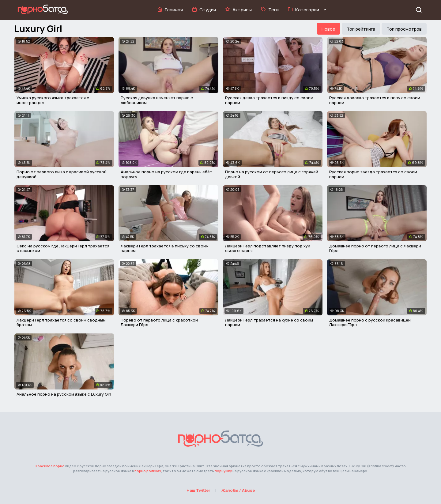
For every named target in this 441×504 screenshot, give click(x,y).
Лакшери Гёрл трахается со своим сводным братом (61, 322)
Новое (328, 29)
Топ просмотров (404, 29)
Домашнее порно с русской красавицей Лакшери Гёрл (370, 322)
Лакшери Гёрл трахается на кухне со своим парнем (269, 322)
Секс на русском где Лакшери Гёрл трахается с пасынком (63, 248)
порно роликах (148, 471)
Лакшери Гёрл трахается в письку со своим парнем (165, 248)
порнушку (223, 471)
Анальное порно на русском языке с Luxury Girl (64, 394)
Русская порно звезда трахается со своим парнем (373, 174)
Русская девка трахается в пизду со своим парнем (269, 100)
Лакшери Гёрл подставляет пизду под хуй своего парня (268, 248)
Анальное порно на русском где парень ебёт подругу (166, 174)
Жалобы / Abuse (238, 490)
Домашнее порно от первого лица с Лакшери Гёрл (375, 248)
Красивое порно (50, 466)
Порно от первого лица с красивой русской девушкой (62, 174)
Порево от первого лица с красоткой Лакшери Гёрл (159, 322)
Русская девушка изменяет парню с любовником (157, 100)
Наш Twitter (198, 490)
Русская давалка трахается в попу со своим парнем (375, 100)
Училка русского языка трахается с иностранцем (53, 100)
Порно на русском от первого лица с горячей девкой (272, 174)
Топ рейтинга (361, 29)
